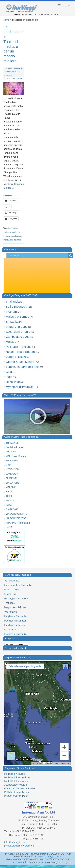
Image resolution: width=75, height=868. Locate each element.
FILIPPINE (11, 478)
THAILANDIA (12, 443)
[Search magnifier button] (71, 256)
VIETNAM (11, 452)
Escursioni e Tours (18, 332)
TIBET (9, 496)
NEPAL (9, 492)
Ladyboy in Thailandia (15, 616)
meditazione (17, 236)
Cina (9, 372)
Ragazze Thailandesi (15, 621)
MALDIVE (11, 487)
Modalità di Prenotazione (17, 777)
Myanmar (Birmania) (19, 387)
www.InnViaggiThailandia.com (22, 859)
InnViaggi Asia (20, 862)
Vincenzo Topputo (13, 68)
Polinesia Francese (19, 347)
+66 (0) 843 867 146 (27, 14)
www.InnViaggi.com (49, 856)
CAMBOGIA (12, 474)
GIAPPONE (12, 509)
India (9, 377)
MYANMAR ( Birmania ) (18, 523)
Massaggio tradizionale (16, 598)
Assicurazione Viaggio (16, 785)
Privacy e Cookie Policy (16, 796)
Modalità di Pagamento (16, 781)
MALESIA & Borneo (16, 456)
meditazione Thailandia (12, 240)
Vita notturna (11, 612)
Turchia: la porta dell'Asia (23, 367)
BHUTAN (10, 501)
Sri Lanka (12, 322)
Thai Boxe (9, 603)
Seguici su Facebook (16, 648)
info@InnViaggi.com (15, 842)
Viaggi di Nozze (16, 357)
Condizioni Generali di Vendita (20, 788)
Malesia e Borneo (17, 317)
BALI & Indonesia (15, 447)
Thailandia (13, 301)
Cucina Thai (10, 594)
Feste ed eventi (12, 590)
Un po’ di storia (12, 630)
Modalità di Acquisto (15, 774)
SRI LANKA (12, 461)
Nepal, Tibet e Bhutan (20, 352)
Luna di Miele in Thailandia (18, 585)
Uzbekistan (13, 382)
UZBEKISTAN (13, 469)
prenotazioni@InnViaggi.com (19, 846)
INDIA (9, 505)
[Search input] (38, 256)
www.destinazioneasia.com (55, 859)
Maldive (11, 342)
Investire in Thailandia (15, 634)
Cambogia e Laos (18, 337)
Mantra (44, 862)
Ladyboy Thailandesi (15, 625)
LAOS (9, 527)
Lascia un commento (15, 79)
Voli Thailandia (12, 581)
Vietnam (11, 312)
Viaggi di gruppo (17, 327)
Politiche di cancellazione (17, 792)
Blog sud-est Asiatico (15, 607)
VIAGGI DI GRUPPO (16, 514)
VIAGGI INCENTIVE (16, 518)
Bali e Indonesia (16, 307)
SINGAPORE (13, 483)
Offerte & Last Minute (20, 362)
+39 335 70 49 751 (51, 14)
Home (6, 20)
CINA (8, 465)
